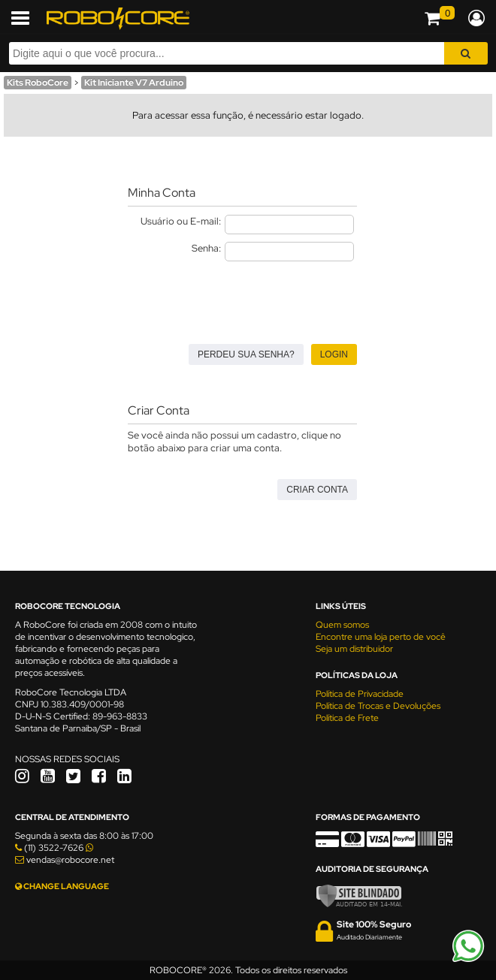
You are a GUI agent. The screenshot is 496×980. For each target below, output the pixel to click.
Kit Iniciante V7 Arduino (134, 83)
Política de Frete (347, 718)
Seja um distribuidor (354, 649)
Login (334, 354)
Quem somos (342, 625)
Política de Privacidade (360, 694)
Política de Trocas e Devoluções (378, 706)
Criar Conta (317, 490)
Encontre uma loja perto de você (381, 637)
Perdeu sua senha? (246, 354)
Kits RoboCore (38, 83)
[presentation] (242, 298)
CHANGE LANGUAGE (62, 886)
